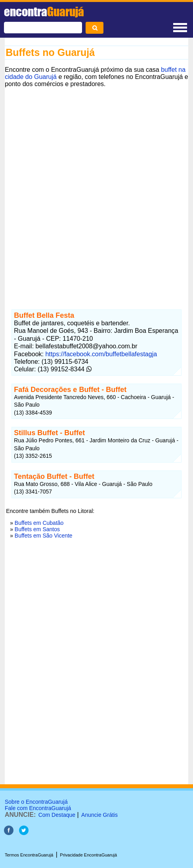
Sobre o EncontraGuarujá (36, 802)
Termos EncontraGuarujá (29, 855)
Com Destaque (57, 815)
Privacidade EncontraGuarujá (88, 855)
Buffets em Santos (37, 529)
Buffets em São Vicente (44, 536)
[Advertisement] (96, 191)
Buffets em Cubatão (39, 523)
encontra (44, 12)
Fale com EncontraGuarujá (38, 808)
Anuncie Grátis (99, 815)
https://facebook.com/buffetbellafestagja (101, 354)
